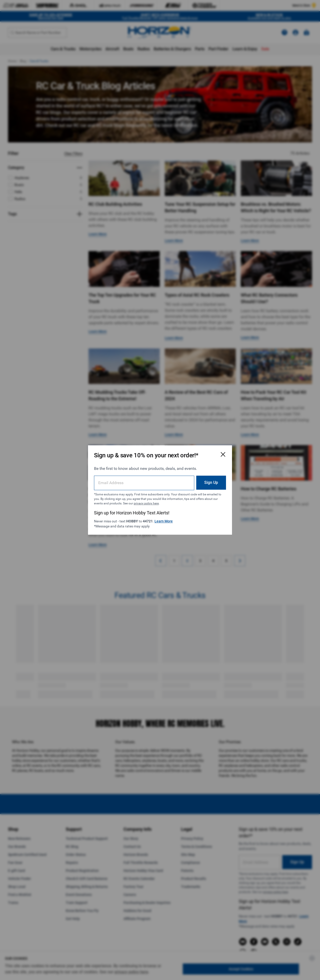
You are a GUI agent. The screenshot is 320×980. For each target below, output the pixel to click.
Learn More (164, 521)
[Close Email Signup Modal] (223, 454)
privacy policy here (146, 503)
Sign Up (211, 482)
